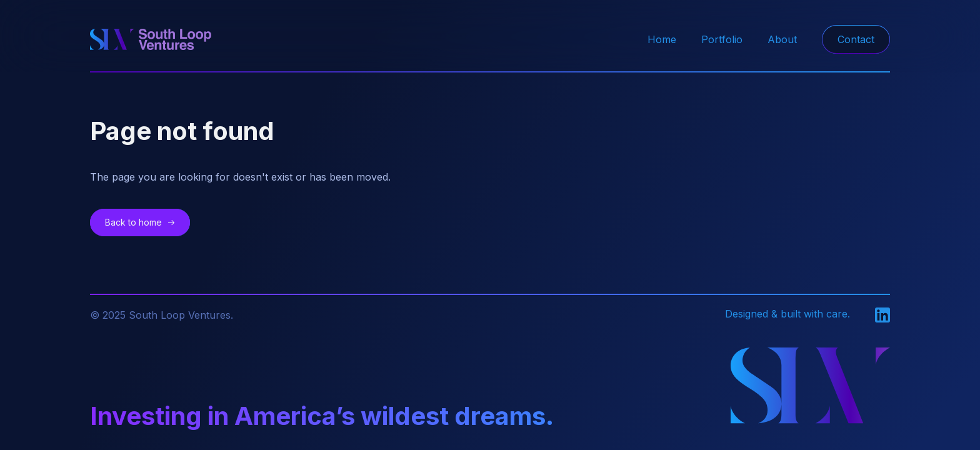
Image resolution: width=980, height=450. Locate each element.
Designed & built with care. (787, 314)
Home (662, 39)
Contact (856, 39)
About (782, 39)
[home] (151, 39)
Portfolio (722, 39)
